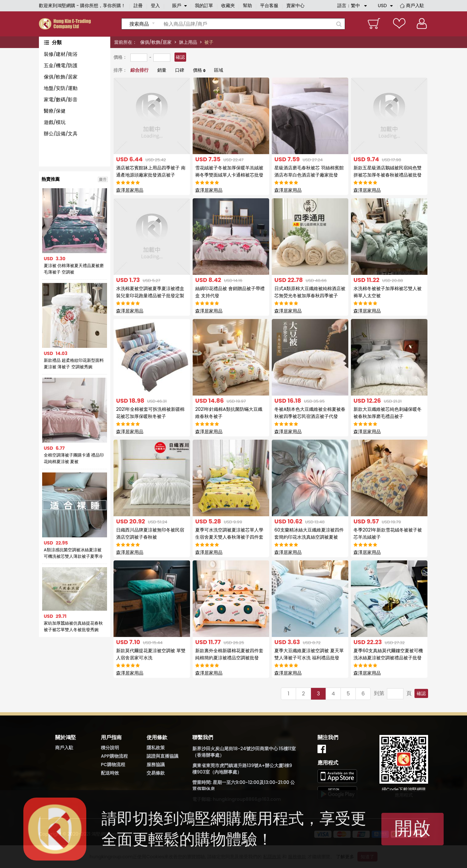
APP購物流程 (114, 756)
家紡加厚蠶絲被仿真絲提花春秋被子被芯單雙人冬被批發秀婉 (73, 626)
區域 (219, 70)
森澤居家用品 (130, 190)
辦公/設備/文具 (61, 134)
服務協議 (156, 764)
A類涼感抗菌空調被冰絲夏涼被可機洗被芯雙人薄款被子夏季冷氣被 (73, 553)
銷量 (162, 70)
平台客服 (269, 6)
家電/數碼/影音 (61, 99)
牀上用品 (188, 42)
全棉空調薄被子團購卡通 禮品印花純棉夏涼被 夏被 (74, 458)
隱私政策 (156, 748)
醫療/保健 (55, 111)
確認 (180, 57)
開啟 (413, 828)
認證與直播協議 (162, 756)
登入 (155, 6)
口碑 (180, 70)
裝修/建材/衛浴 (61, 54)
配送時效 (110, 773)
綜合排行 (139, 70)
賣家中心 (295, 6)
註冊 (138, 6)
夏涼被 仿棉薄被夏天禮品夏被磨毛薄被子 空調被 (74, 269)
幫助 (247, 6)
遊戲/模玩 (55, 122)
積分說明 (110, 748)
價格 (198, 70)
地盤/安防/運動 (61, 88)
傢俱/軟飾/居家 (156, 42)
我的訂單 (204, 6)
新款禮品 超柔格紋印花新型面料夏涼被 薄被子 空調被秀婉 (74, 364)
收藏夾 (228, 6)
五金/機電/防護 (61, 65)
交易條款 (156, 773)
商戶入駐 (415, 6)
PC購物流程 (113, 764)
